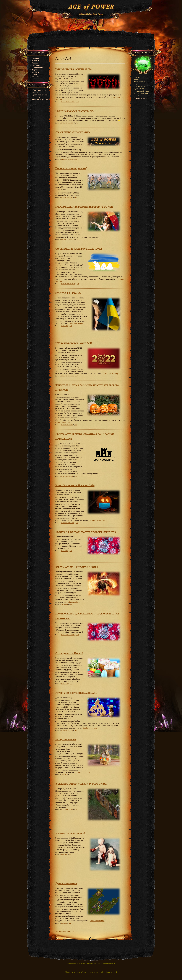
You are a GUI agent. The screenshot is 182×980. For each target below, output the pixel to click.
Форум (35, 70)
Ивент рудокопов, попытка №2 (74, 111)
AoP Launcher (37, 77)
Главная (35, 58)
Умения (35, 93)
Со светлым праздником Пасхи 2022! (79, 249)
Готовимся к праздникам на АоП (76, 693)
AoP (77, 102)
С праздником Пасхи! (69, 653)
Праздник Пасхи (66, 740)
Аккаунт (35, 72)
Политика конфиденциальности (82, 963)
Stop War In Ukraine (68, 293)
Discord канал (38, 75)
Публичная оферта (106, 963)
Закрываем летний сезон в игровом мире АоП (84, 207)
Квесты (35, 63)
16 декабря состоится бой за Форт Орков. (81, 784)
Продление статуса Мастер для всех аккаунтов (86, 532)
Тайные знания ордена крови (74, 69)
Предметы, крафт (39, 95)
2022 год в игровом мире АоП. (74, 343)
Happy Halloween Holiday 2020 (75, 486)
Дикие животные (66, 883)
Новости (36, 61)
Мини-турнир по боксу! (70, 833)
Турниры (36, 65)
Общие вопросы (39, 90)
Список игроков (141, 98)
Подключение (38, 68)
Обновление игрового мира (73, 132)
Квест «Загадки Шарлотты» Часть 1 (77, 567)
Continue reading (76, 323)
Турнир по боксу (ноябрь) (71, 168)
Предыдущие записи (64, 931)
